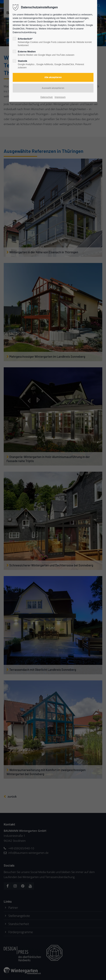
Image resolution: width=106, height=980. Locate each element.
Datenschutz (47, 97)
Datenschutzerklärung (24, 32)
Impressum (60, 97)
